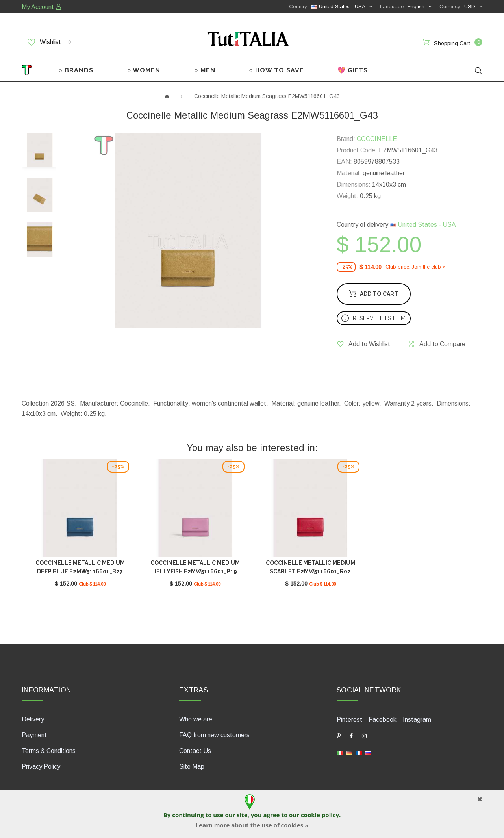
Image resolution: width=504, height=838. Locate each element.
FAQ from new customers (214, 735)
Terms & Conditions (49, 751)
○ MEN (205, 70)
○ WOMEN (144, 70)
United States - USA (423, 225)
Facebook (383, 720)
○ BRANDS (76, 70)
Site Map (192, 767)
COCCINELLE (377, 139)
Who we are (196, 719)
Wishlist (49, 42)
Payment (34, 735)
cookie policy (320, 815)
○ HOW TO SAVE (276, 70)
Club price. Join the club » (416, 267)
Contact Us (195, 751)
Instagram (417, 720)
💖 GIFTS (353, 70)
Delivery (33, 719)
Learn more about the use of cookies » (252, 825)
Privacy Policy (41, 767)
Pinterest (349, 720)
